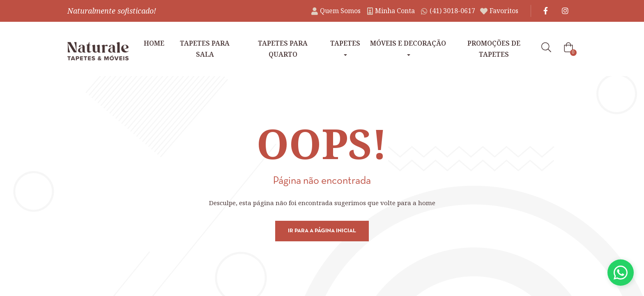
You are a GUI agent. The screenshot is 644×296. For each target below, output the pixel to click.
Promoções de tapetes (494, 49)
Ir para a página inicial (322, 231)
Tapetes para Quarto (283, 49)
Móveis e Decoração (408, 47)
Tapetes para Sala (205, 49)
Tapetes (345, 47)
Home (154, 43)
